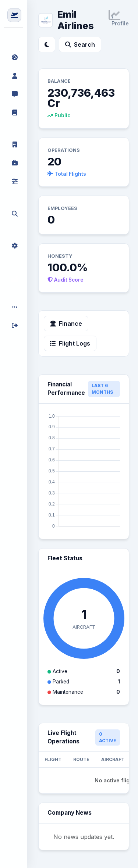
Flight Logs (70, 343)
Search (80, 44)
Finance (66, 324)
